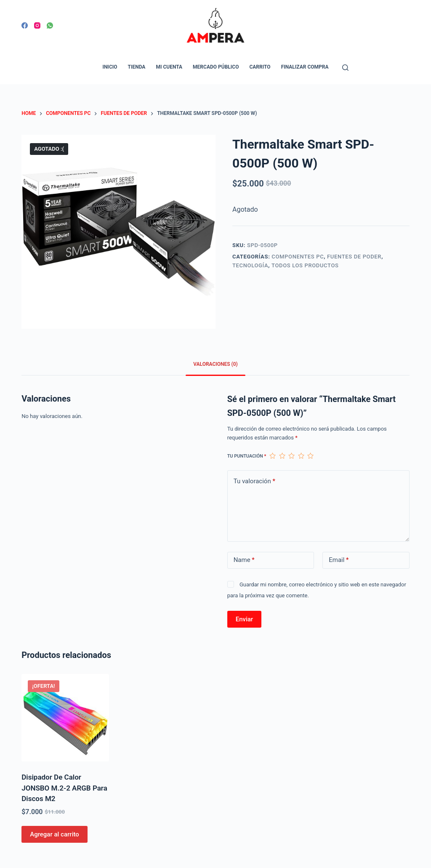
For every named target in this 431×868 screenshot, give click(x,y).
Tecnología (250, 265)
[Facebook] (25, 25)
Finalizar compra (305, 67)
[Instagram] (37, 25)
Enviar (244, 619)
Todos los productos (305, 265)
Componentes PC (298, 257)
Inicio (110, 67)
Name (244, 560)
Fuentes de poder (354, 257)
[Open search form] (345, 68)
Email (339, 560)
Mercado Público (216, 67)
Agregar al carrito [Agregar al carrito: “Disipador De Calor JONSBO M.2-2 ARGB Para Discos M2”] (55, 834)
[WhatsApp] (50, 25)
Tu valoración (254, 481)
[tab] (215, 365)
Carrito (260, 67)
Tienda (137, 67)
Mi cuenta (169, 67)
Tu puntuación (247, 456)
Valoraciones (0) (215, 364)
